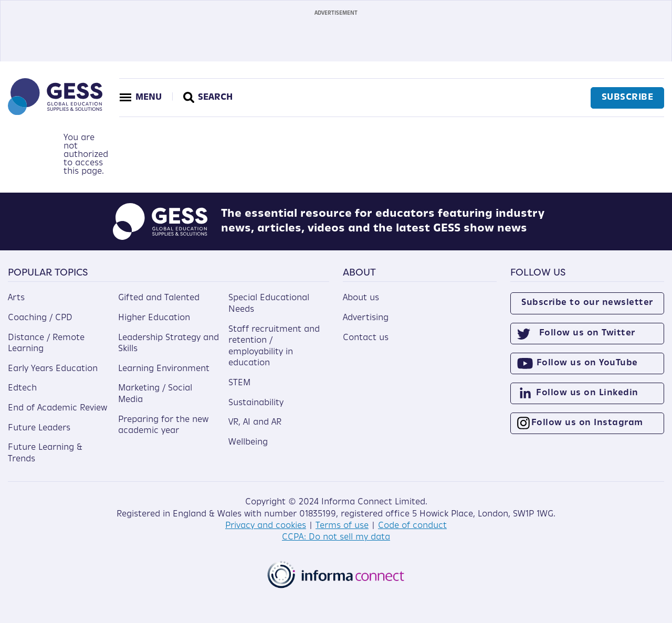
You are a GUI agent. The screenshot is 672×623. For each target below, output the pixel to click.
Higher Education (154, 318)
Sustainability (256, 403)
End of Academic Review (57, 408)
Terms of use (342, 526)
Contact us (366, 338)
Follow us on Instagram (587, 423)
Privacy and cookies (266, 526)
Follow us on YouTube (587, 363)
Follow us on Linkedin (587, 393)
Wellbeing (248, 442)
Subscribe (628, 98)
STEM (239, 383)
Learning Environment (164, 369)
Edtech (22, 388)
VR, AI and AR (255, 423)
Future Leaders (39, 428)
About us (361, 298)
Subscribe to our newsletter (587, 303)
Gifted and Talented (159, 298)
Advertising (366, 318)
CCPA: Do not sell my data (336, 537)
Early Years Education (53, 369)
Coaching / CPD (40, 318)
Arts (16, 298)
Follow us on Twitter (587, 333)
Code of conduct (412, 526)
